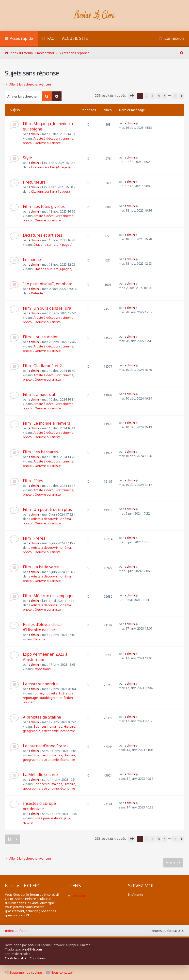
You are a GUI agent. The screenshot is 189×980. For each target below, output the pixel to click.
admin (34, 134)
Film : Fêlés (33, 481)
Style (27, 158)
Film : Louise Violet (40, 337)
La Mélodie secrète (40, 775)
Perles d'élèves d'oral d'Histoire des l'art (42, 627)
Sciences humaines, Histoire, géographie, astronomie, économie (49, 729)
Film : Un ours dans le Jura (47, 308)
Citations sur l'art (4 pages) (50, 167)
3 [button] (152, 96)
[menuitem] (48, 39)
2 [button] (146, 96)
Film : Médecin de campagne (49, 596)
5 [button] (165, 96)
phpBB (33, 945)
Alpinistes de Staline (42, 717)
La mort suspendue (41, 684)
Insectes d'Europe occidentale (39, 806)
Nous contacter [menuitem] (60, 972)
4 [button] (159, 96)
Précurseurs (34, 182)
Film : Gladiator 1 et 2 (42, 366)
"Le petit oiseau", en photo (48, 284)
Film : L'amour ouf (39, 394)
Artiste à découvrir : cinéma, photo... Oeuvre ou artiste (48, 141)
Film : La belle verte (41, 567)
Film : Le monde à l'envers (47, 423)
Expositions (42, 669)
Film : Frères (34, 538)
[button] (131, 96)
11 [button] (175, 96)
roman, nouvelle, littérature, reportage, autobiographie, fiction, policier (49, 698)
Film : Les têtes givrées (44, 206)
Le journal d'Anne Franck (46, 746)
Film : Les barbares (40, 452)
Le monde (32, 259)
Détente (37, 293)
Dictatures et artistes (43, 235)
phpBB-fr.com (32, 949)
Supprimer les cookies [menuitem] (24, 972)
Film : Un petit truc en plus (47, 509)
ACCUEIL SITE (75, 38)
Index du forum (17, 931)
